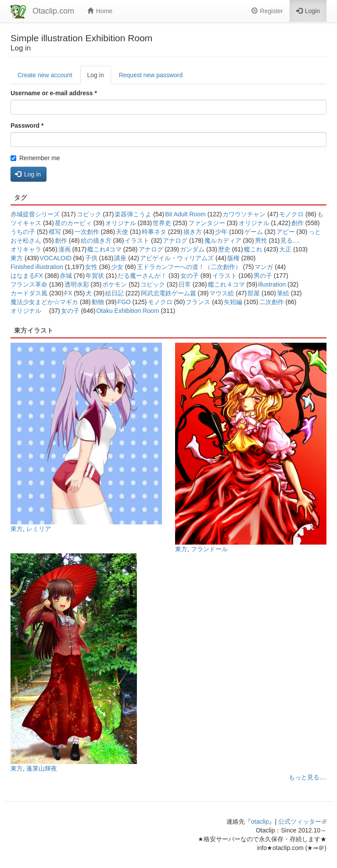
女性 (91, 267)
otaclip (260, 821)
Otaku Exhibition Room (127, 311)
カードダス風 (29, 293)
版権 (233, 258)
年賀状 (95, 276)
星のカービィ (73, 223)
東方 (17, 258)
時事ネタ (154, 232)
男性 (261, 240)
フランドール (209, 549)
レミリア (39, 529)
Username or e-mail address (54, 93)
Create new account (45, 75)
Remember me (35, 158)
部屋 (254, 293)
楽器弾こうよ (133, 214)
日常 (185, 284)
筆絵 (283, 293)
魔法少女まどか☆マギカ (44, 302)
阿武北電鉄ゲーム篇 (168, 293)
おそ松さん (26, 240)
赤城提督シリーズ (35, 214)
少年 (221, 232)
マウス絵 (222, 293)
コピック (89, 214)
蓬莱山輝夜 (42, 768)
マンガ (264, 267)
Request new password (151, 75)
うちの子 (23, 232)
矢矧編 (233, 302)
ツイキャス (26, 223)
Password (27, 126)
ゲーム (254, 232)
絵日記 (115, 293)
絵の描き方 (96, 240)
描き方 (193, 232)
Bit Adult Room (185, 214)
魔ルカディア (223, 240)
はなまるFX (27, 276)
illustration (272, 284)
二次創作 (272, 302)
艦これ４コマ (226, 284)
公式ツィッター (302, 821)
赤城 (66, 276)
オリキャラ (26, 249)
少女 (117, 267)
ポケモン (115, 284)
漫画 (65, 249)
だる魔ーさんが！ (142, 276)
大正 (285, 249)
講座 (120, 258)
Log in (99, 77)
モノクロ (291, 214)
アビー (286, 232)
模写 (55, 232)
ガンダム (192, 249)
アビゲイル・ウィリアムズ (177, 258)
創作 (298, 223)
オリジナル (121, 223)
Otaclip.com (53, 11)
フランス (198, 302)
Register (267, 11)
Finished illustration (37, 267)
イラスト (137, 240)
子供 (91, 258)
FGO (124, 302)
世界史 (162, 223)
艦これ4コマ (104, 249)
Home (100, 11)
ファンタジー (207, 223)
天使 (122, 232)
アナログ (175, 240)
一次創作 (87, 232)
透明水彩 (77, 284)
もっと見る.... (308, 777)
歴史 (224, 249)
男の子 (263, 276)
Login (308, 11)
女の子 (190, 276)
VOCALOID (56, 258)
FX (68, 293)
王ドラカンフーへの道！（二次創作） (189, 267)
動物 (98, 302)
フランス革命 (29, 284)
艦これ (253, 249)
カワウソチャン (244, 214)
